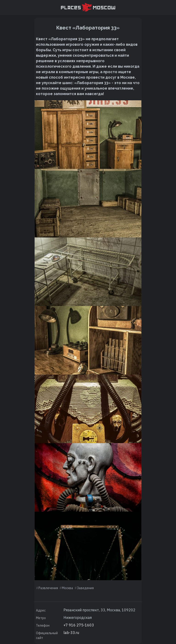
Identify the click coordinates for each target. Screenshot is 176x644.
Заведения (85, 588)
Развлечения (48, 588)
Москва (67, 588)
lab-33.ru (71, 633)
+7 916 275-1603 (79, 625)
